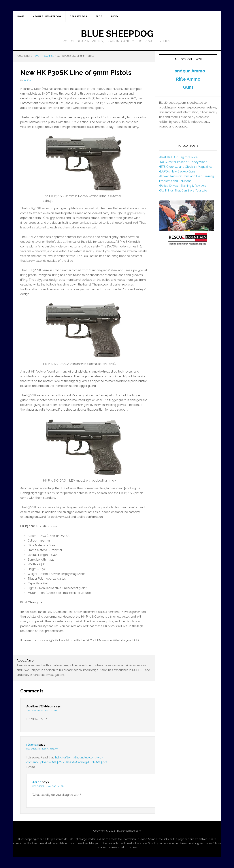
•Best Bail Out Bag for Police (178, 157)
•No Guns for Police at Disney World (183, 162)
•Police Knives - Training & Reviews (183, 186)
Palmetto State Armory (61, 843)
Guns (188, 87)
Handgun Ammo (188, 71)
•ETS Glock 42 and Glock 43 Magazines (186, 167)
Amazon (37, 843)
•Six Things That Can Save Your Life (183, 190)
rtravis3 (32, 745)
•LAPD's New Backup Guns (177, 171)
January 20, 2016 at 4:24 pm (42, 711)
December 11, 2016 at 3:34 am (42, 749)
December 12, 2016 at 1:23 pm (48, 786)
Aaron (37, 782)
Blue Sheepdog (117, 34)
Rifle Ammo (188, 79)
